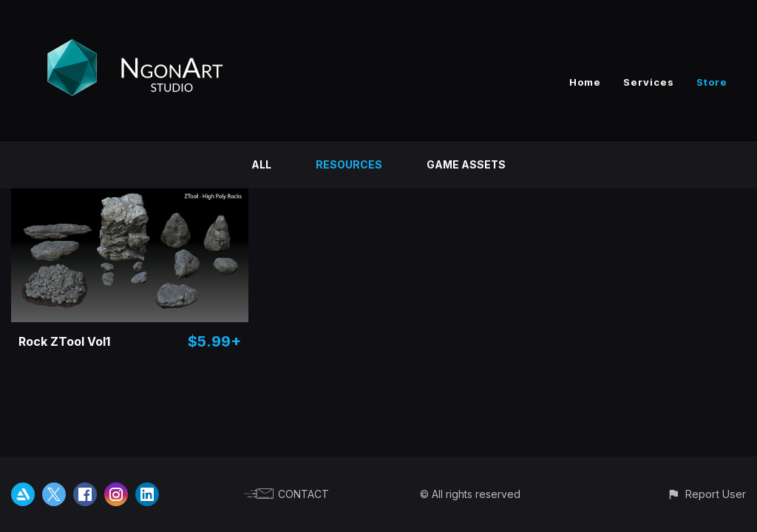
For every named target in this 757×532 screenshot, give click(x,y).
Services (649, 82)
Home (585, 82)
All (261, 164)
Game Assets (466, 164)
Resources (349, 164)
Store (712, 82)
